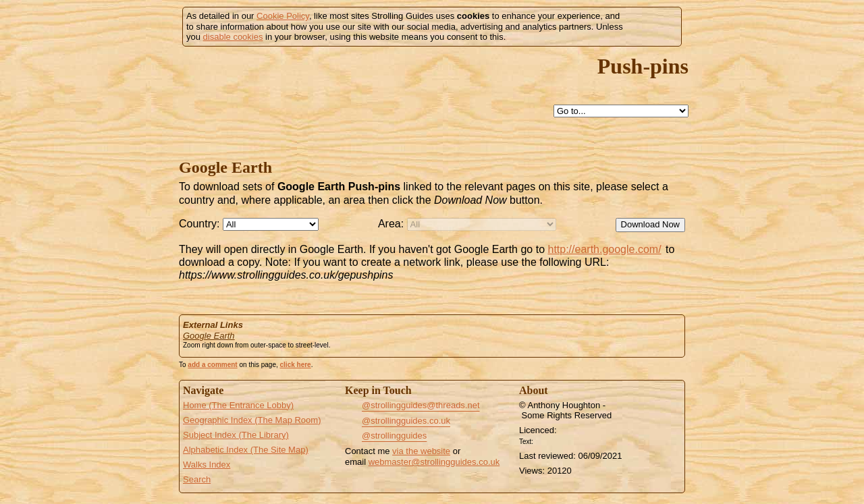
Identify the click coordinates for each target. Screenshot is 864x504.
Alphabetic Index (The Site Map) (246, 450)
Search (197, 479)
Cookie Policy (283, 16)
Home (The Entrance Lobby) (238, 405)
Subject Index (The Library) (236, 435)
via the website (421, 451)
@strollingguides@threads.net (421, 405)
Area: (391, 224)
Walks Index (207, 465)
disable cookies (233, 37)
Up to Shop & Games (446, 112)
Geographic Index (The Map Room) (252, 420)
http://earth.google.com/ (604, 249)
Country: (199, 224)
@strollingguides (394, 436)
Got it (652, 27)
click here (296, 365)
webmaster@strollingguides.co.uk (434, 462)
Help (414, 112)
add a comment (212, 365)
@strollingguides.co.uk (406, 421)
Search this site (477, 112)
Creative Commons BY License (562, 440)
